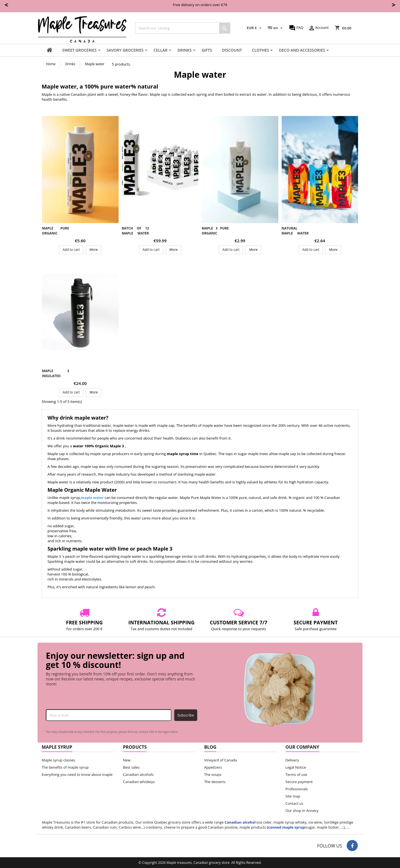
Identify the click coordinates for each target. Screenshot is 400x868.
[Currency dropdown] (255, 28)
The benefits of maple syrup (65, 767)
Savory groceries (125, 50)
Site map (293, 796)
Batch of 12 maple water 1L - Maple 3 (136, 233)
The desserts (215, 782)
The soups (213, 774)
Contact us (294, 803)
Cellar (161, 50)
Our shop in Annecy (302, 811)
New (127, 760)
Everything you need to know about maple (77, 774)
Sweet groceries (79, 50)
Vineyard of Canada (221, 760)
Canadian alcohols (138, 774)
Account (318, 28)
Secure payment (299, 782)
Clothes (260, 50)
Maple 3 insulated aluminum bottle (56, 378)
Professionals (297, 789)
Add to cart (71, 250)
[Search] (183, 28)
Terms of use (296, 774)
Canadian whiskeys (139, 782)
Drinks (185, 50)
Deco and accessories (302, 50)
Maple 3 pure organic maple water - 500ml (215, 236)
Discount (232, 50)
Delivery (292, 760)
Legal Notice (296, 767)
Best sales (131, 767)
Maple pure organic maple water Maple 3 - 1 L (56, 236)
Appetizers (213, 767)
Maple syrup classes (58, 760)
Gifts (207, 50)
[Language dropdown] (276, 28)
